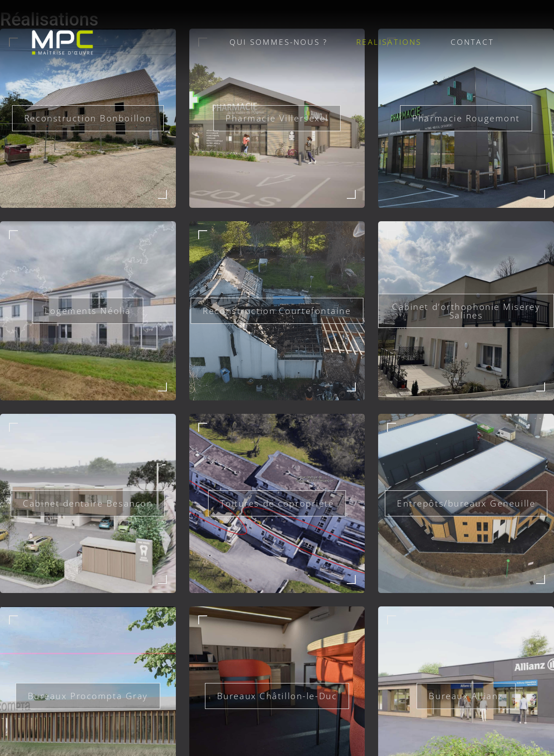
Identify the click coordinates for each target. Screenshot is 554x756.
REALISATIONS (389, 42)
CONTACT (472, 42)
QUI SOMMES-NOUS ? (279, 42)
